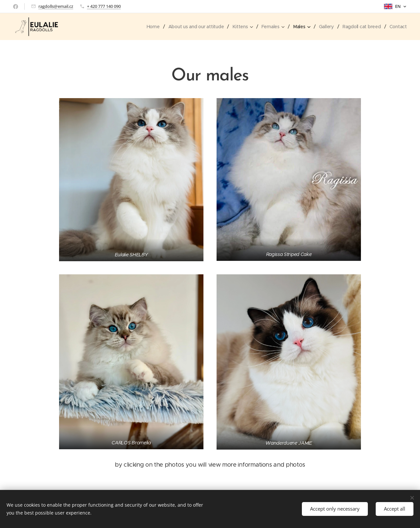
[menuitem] (150, 27)
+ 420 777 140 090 (104, 6)
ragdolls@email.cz (56, 6)
